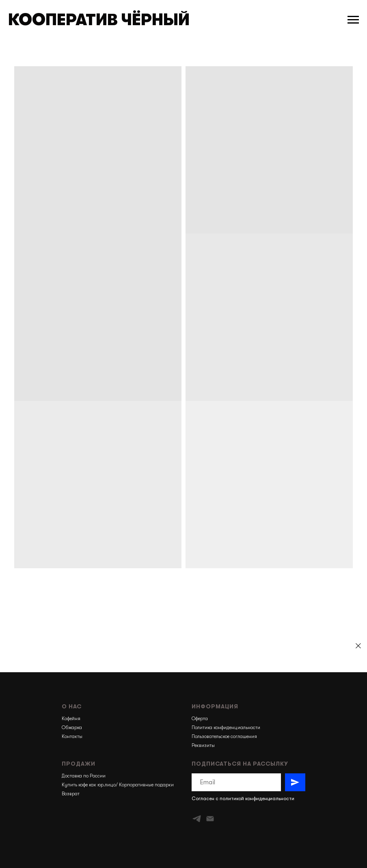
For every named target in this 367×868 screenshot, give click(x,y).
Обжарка (72, 727)
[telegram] (197, 819)
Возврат (71, 794)
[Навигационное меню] (353, 20)
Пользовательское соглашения (224, 736)
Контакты (72, 736)
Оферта (200, 719)
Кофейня (71, 719)
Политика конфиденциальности (226, 727)
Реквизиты (203, 745)
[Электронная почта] (210, 819)
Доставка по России (84, 776)
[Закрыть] (358, 646)
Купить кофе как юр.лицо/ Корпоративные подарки (118, 785)
